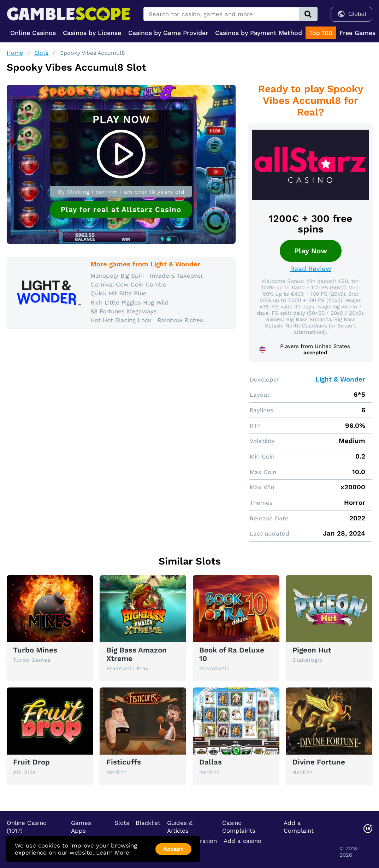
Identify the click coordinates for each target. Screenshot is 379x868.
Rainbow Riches (180, 320)
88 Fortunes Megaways (124, 311)
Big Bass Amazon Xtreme (137, 654)
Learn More (113, 852)
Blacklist (148, 823)
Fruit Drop (31, 762)
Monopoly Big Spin (117, 276)
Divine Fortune (319, 762)
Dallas (211, 762)
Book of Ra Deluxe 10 (232, 654)
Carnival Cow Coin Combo (128, 284)
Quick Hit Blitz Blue (119, 293)
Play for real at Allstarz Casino (121, 209)
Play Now (311, 251)
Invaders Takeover (176, 276)
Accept (173, 849)
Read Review (311, 269)
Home (15, 53)
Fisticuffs (124, 762)
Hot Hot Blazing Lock (121, 320)
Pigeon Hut (312, 650)
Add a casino (242, 841)
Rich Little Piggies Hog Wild (130, 302)
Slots (41, 53)
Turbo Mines (35, 650)
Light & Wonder (340, 379)
